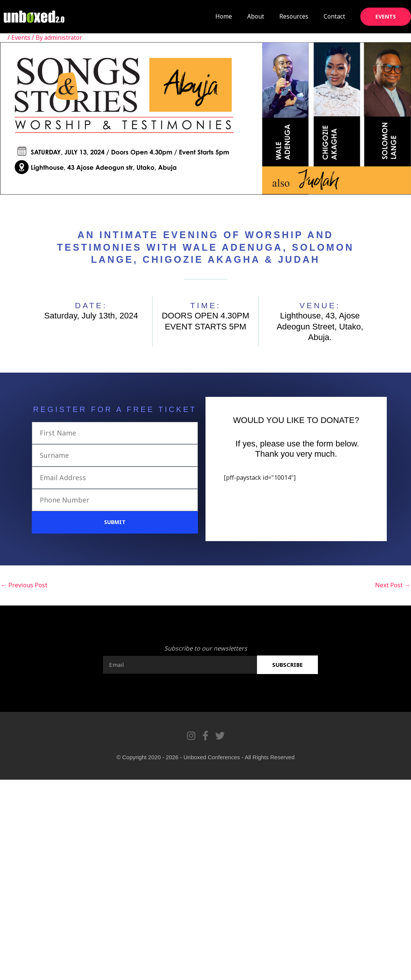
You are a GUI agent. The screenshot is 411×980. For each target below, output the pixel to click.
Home (224, 16)
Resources (294, 16)
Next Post (393, 585)
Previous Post (24, 585)
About (256, 16)
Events (21, 37)
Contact (334, 16)
